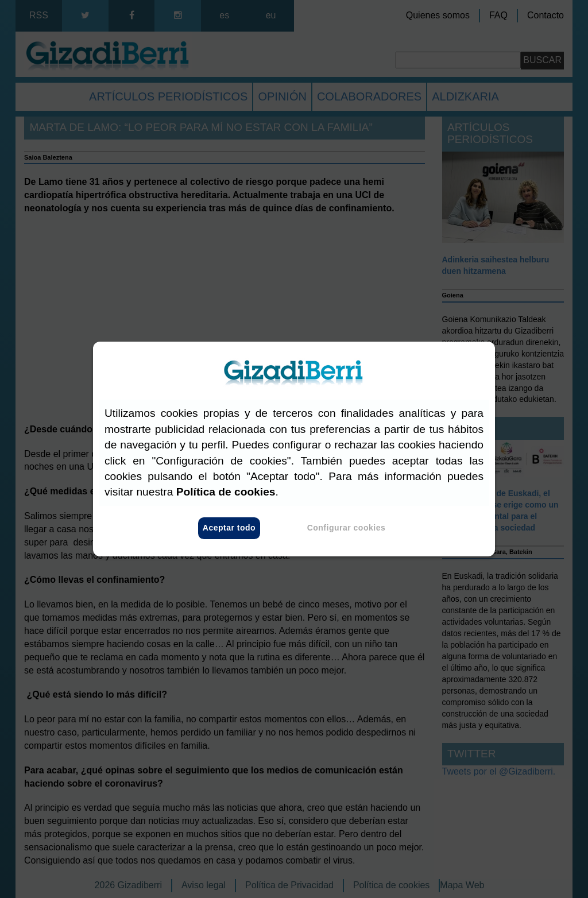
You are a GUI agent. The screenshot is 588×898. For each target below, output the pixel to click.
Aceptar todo (229, 528)
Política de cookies (226, 492)
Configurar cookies (347, 528)
